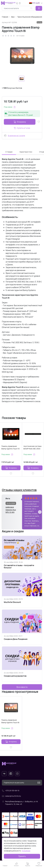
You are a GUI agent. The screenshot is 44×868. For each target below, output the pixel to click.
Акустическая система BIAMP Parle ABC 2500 (32, 447)
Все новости (22, 687)
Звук (13, 17)
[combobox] (18, 8)
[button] (39, 8)
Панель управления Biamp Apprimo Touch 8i (10, 721)
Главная (5, 17)
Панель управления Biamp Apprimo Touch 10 (11, 447)
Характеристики (26, 152)
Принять (22, 856)
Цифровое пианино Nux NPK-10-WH (11, 509)
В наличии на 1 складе (16, 136)
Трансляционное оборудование (30, 17)
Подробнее (26, 851)
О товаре (9, 152)
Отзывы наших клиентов (19, 490)
